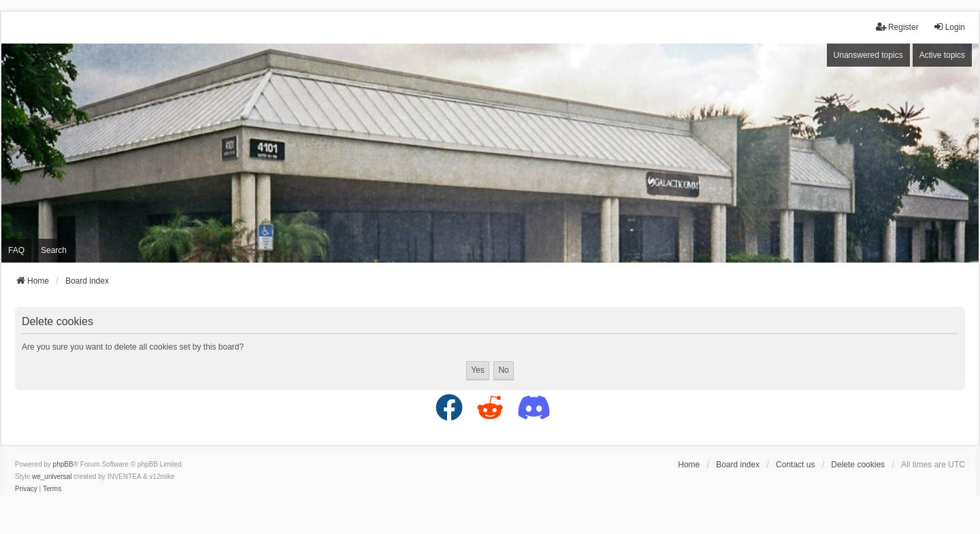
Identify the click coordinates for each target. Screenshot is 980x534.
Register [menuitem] (897, 27)
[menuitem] (26, 489)
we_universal (52, 477)
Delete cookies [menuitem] (858, 465)
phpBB (63, 464)
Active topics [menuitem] (942, 55)
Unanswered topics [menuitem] (868, 55)
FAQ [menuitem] (16, 250)
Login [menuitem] (949, 27)
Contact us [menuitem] (795, 465)
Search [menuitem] (54, 250)
